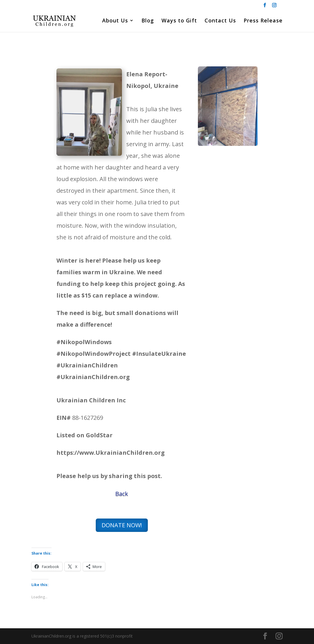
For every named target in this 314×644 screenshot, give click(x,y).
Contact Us (220, 21)
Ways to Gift (179, 21)
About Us (115, 21)
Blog (148, 21)
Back (122, 494)
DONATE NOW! (122, 525)
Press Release (263, 21)
